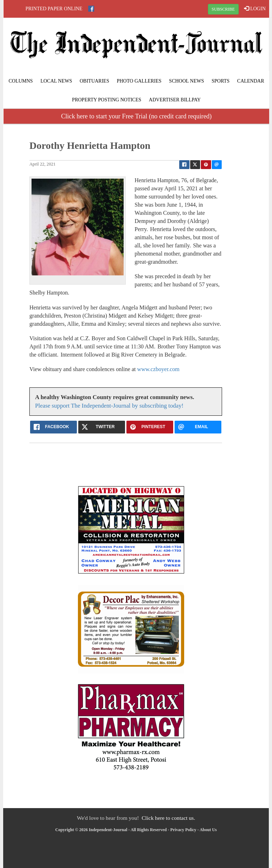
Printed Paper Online (54, 9)
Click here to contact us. (168, 818)
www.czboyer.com (158, 369)
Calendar (251, 81)
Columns (21, 81)
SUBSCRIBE (223, 9)
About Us (208, 830)
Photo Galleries (139, 81)
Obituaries (94, 81)
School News (186, 81)
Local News (56, 81)
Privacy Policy (183, 830)
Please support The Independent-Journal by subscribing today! (109, 406)
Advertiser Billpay (175, 100)
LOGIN (255, 9)
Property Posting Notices (106, 100)
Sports (221, 81)
